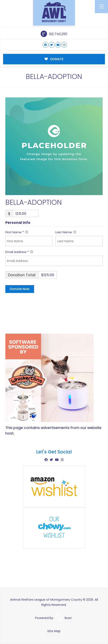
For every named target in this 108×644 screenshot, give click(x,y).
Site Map (54, 631)
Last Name (66, 232)
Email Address (19, 252)
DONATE (54, 59)
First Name (17, 232)
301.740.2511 (54, 34)
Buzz (68, 618)
